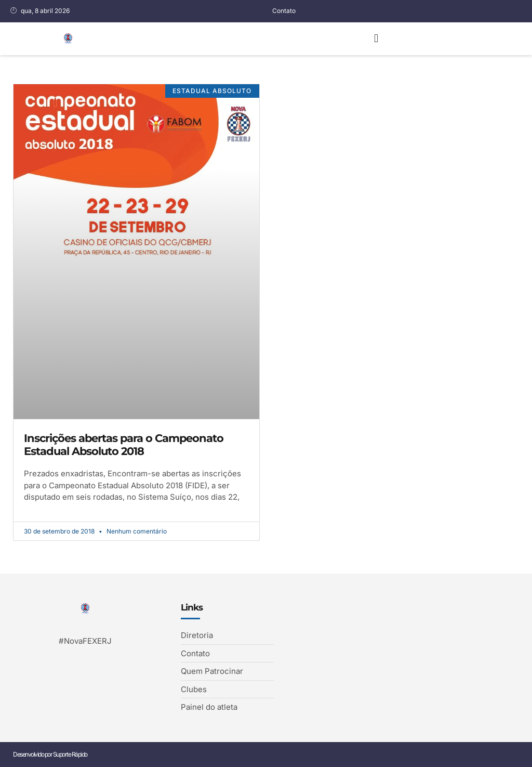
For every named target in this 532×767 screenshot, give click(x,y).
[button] (376, 39)
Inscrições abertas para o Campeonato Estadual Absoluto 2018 (124, 445)
